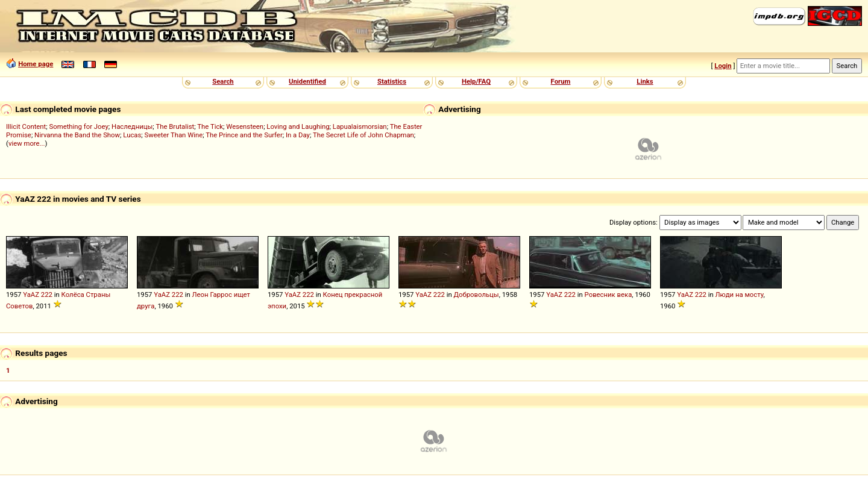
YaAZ (31, 295)
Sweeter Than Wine (174, 135)
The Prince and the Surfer (244, 135)
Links (645, 81)
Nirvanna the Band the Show (77, 135)
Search (223, 81)
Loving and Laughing (298, 126)
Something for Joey (79, 126)
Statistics (392, 81)
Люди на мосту (740, 295)
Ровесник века (609, 295)
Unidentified (307, 81)
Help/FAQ (476, 81)
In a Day (298, 135)
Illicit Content (26, 126)
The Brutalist (175, 126)
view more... (27, 143)
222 (47, 295)
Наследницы (132, 126)
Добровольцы (476, 295)
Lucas (132, 135)
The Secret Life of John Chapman (363, 135)
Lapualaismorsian (360, 126)
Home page (36, 64)
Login (723, 66)
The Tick (210, 126)
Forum (561, 81)
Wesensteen (245, 126)
